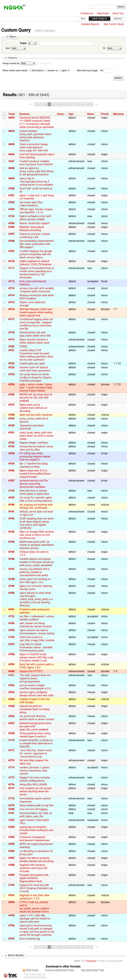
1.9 (115, 671)
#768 (11, 733)
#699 (11, 178)
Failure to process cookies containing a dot (35, 236)
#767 (11, 723)
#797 (11, 939)
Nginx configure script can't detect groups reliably (35, 218)
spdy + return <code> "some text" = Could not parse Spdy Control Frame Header (36, 388)
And (8, 48)
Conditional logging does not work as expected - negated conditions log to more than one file (36, 324)
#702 (11, 202)
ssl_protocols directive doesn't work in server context (37, 718)
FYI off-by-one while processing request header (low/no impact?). (35, 457)
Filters (12, 37)
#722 (11, 363)
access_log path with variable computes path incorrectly (37, 290)
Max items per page (87, 71)
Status (91, 114)
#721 (11, 350)
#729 (11, 419)
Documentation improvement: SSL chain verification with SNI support (37, 244)
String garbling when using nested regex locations (35, 735)
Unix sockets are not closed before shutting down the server (36, 791)
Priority (105, 114)
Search (118, 19)
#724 (11, 374)
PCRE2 (23, 346)
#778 (11, 798)
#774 (11, 767)
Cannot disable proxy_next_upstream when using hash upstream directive (35, 136)
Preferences (87, 13)
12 (77, 104)
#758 (11, 654)
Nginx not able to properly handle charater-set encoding (36, 860)
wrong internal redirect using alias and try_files (36, 448)
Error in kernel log (30, 939)
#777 (11, 788)
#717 (11, 319)
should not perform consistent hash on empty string (35, 709)
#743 (11, 532)
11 (72, 104)
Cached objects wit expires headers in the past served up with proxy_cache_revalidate (37, 562)
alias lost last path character (36, 415)
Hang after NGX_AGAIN (33, 784)
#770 (11, 740)
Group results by (11, 63)
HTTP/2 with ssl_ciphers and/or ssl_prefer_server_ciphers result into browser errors (34, 907)
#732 (11, 443)
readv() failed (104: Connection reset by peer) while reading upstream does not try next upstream (36, 355)
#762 (11, 685)
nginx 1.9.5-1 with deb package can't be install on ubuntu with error (35, 919)
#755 (11, 630)
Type (71, 114)
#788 (11, 865)
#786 (11, 851)
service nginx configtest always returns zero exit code (36, 694)
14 (86, 104)
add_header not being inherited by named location (36, 625)
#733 (11, 446)
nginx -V (64, 71)
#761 (11, 675)
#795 (11, 915)
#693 (11, 118)
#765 (11, 706)
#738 (11, 491)
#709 (11, 251)
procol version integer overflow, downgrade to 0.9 (35, 687)
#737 (11, 481)
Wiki (83, 19)
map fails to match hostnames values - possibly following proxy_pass (36, 647)
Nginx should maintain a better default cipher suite (35, 341)
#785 (11, 844)
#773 (11, 760)
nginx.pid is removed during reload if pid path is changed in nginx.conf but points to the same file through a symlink (37, 930)
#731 (11, 433)
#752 (11, 616)
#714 (11, 295)
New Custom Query (114, 24)
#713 (11, 288)
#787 (11, 858)
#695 (11, 144)
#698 (11, 168)
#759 (11, 664)
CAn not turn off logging (34, 809)
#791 (11, 895)
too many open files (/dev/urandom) (31, 204)
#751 (11, 609)
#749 (11, 586)
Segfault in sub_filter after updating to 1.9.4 (35, 897)
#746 (11, 559)
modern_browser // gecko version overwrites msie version (35, 771)
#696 (11, 154)
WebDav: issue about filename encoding (32, 229)
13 (82, 104)
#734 (11, 453)
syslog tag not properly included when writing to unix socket (36, 830)
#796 (11, 925)
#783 (11, 827)
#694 (11, 131)
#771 (11, 750)
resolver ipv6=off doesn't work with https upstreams (35, 369)
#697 (11, 161)
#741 (11, 512)
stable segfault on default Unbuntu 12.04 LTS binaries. (36, 263)
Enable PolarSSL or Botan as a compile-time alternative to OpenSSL (36, 743)
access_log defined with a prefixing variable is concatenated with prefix (35, 572)
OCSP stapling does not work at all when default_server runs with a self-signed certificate (36, 523)
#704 (11, 216)
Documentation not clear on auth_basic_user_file (36, 815)
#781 (11, 813)
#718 (11, 332)
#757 (11, 644)
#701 (11, 195)
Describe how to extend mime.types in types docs (34, 492)
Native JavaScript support (35, 223)
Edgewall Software (37, 977)
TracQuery (91, 961)
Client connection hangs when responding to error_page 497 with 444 (34, 147)
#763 (11, 692)
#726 (11, 394)
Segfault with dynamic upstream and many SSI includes (33, 868)
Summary (24, 114)
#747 (11, 569)
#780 (11, 809)
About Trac (118, 13)
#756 (11, 637)
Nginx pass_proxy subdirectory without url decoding (33, 408)
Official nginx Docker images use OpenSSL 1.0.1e (36, 211)
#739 (11, 498)
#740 (11, 505)
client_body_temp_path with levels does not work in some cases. (36, 436)
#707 (11, 234)
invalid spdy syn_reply (32, 363)
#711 (11, 268)
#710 (11, 261)
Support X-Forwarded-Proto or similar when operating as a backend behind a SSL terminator (37, 273)
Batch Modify (16, 955)
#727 (11, 405)
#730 (11, 426)
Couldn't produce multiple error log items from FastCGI (36, 163)
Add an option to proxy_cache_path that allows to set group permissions (37, 171)
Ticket (23, 43)
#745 (11, 552)
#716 (11, 309)
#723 (11, 367)
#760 (11, 671)
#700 (11, 188)
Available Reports (90, 24)
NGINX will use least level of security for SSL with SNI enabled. (36, 398)
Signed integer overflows (34, 443)
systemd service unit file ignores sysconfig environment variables (34, 484)
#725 (11, 384)
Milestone (118, 114)
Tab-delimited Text (92, 970)
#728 (11, 415)
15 (91, 104)
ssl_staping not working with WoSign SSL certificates (36, 506)
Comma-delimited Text (59, 970)
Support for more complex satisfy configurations (35, 779)
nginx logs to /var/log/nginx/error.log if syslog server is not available (36, 182)
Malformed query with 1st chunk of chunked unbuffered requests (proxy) (37, 545)
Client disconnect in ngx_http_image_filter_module (37, 639)
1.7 (115, 309)
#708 (11, 241)
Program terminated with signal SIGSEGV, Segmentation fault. (34, 878)
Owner (60, 114)
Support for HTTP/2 (31, 671)
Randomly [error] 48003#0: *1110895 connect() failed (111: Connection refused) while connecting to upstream (37, 122)
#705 (11, 223)
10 (67, 104)
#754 (11, 623)
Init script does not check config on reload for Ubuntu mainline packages (35, 378)
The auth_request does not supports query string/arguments (35, 678)
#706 (11, 227)
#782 (11, 820)
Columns (12, 58)
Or (104, 48)
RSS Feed (32, 970)
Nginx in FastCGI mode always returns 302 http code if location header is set (36, 657)
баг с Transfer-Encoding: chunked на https (34, 465)
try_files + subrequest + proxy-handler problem (37, 618)
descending (46, 63)
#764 (11, 699)
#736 (11, 471)
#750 (11, 593)
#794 (11, 902)
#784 (11, 837)
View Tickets (100, 19)
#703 (11, 209)
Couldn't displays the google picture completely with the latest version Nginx (36, 254)
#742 (11, 519)
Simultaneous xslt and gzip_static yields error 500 (35, 334)
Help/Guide (103, 13)
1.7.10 (117, 363)
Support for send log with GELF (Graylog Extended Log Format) (36, 888)
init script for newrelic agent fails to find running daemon (36, 499)
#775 (11, 778)
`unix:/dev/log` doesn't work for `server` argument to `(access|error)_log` (36, 753)
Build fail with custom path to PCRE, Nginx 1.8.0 (37, 666)
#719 (11, 340)
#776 (11, 784)
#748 (11, 579)
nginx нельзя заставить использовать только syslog (37, 632)
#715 (11, 302)
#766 (11, 716)
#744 (11, 542)
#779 (11, 805)
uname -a (51, 71)
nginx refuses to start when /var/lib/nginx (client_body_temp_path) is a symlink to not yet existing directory (36, 599)
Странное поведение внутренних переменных (35, 839)
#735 (11, 464)
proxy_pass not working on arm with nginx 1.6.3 (35, 581)
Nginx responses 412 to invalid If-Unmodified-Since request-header (35, 474)
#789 (11, 875)
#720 (11, 346)
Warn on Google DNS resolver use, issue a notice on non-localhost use (37, 535)
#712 (11, 281)
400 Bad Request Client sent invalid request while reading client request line (36, 312)
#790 (11, 885)
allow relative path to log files (37, 805)
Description (36, 71)
